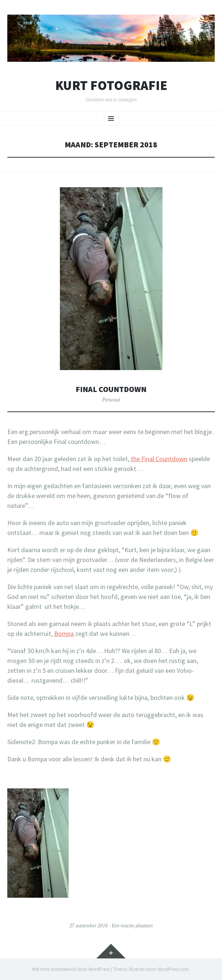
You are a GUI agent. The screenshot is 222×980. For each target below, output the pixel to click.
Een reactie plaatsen (132, 926)
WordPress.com (173, 969)
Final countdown (111, 389)
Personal (111, 400)
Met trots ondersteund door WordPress (71, 969)
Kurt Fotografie (111, 86)
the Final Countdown (159, 459)
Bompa (64, 634)
